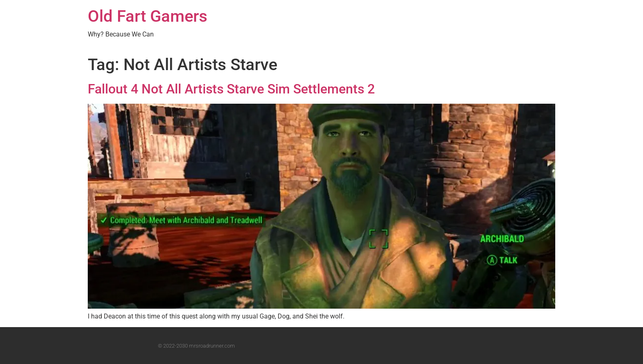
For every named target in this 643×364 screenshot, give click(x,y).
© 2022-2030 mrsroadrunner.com (196, 346)
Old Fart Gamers (148, 16)
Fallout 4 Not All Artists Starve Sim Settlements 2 (231, 89)
